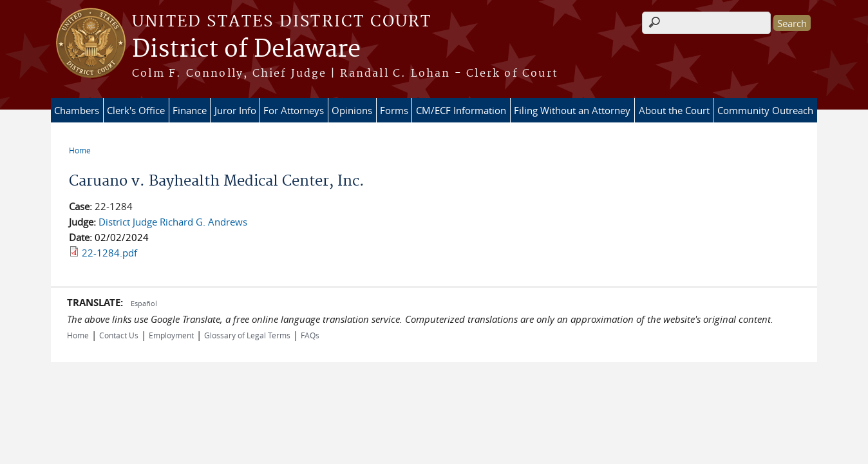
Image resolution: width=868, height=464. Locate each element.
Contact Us (119, 335)
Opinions (352, 110)
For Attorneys (294, 110)
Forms (394, 110)
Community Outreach (765, 110)
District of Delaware (246, 50)
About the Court (674, 110)
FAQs (310, 335)
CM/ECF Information (461, 110)
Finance (190, 110)
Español (144, 303)
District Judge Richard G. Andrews (173, 222)
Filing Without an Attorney (572, 110)
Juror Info (235, 110)
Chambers (77, 110)
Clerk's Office (136, 110)
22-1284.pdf (109, 253)
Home (80, 150)
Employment (171, 335)
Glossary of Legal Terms (247, 335)
